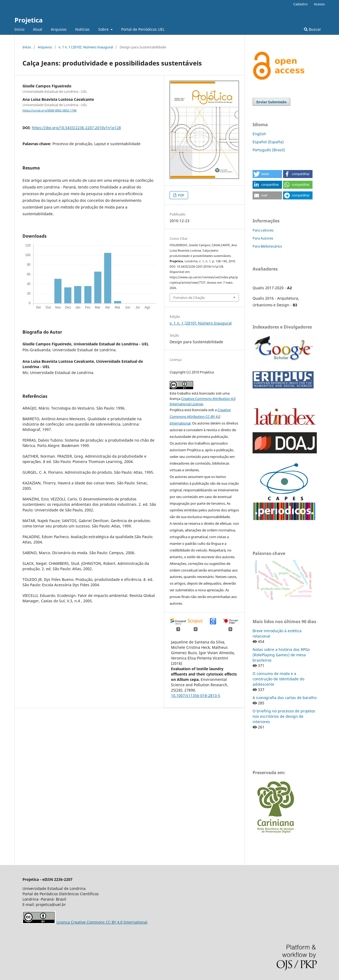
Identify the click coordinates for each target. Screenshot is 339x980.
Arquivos (59, 29)
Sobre (104, 29)
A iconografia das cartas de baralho (285, 698)
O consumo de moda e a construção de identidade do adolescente (278, 679)
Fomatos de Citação (189, 298)
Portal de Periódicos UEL (143, 29)
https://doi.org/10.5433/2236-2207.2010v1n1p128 (76, 128)
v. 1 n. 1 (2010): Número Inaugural (86, 47)
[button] (267, 174)
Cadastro (300, 4)
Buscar (313, 29)
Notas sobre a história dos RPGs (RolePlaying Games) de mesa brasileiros (281, 655)
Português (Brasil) (269, 150)
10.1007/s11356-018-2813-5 (196, 695)
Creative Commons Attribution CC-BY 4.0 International (200, 416)
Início (19, 29)
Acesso (319, 4)
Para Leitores (263, 230)
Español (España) (268, 142)
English (259, 134)
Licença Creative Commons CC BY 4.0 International (102, 922)
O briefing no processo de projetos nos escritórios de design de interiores (284, 716)
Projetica (29, 20)
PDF (181, 195)
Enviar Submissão (271, 102)
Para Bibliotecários (267, 246)
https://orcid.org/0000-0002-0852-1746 (49, 110)
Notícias (82, 29)
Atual (38, 29)
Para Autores (263, 238)
